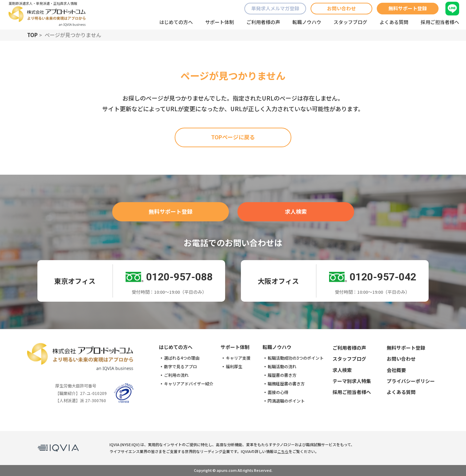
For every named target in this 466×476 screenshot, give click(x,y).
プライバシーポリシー (411, 381)
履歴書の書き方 (282, 375)
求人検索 (296, 211)
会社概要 (396, 370)
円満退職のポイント (286, 401)
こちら (283, 451)
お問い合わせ (341, 8)
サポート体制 (220, 22)
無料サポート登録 (408, 8)
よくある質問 (394, 22)
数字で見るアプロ (180, 367)
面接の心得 (278, 392)
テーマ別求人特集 (352, 381)
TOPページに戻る (233, 137)
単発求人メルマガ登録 (275, 8)
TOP (32, 35)
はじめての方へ (176, 22)
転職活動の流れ (282, 367)
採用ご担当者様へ (440, 22)
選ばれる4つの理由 (182, 358)
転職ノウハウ (307, 22)
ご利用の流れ (176, 375)
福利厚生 (234, 367)
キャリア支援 (238, 358)
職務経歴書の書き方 (286, 384)
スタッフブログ (350, 22)
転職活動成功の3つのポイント (296, 358)
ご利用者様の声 (263, 22)
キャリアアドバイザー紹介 (189, 384)
